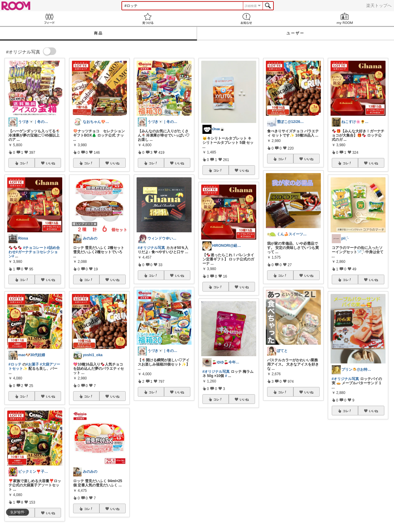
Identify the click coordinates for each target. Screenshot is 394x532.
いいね (50, 163)
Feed (49, 19)
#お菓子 (32, 364)
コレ (24, 163)
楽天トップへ (379, 5)
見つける (148, 19)
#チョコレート (35, 248)
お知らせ (246, 19)
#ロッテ (15, 364)
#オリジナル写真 (152, 248)
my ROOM (345, 19)
